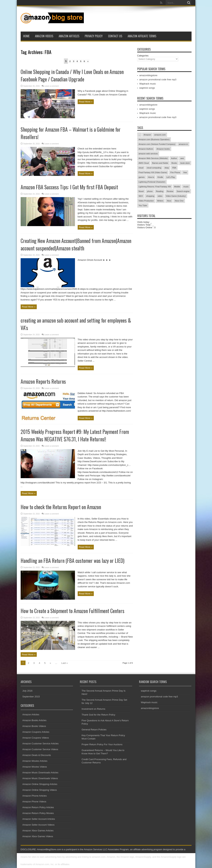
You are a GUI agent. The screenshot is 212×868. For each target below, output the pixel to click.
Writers (160, 201)
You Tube (143, 205)
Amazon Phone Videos (34, 802)
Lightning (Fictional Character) (152, 182)
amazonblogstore (148, 75)
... (139, 135)
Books (174, 163)
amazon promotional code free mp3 (158, 80)
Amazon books (163, 149)
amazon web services (148, 154)
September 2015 (31, 697)
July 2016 (28, 691)
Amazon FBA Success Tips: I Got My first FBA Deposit (69, 187)
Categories (143, 56)
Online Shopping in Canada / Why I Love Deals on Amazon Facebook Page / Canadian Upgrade (72, 75)
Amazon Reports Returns (43, 381)
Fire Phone (175, 172)
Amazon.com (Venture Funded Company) (157, 144)
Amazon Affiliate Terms (142, 36)
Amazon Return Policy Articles (38, 807)
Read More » (86, 102)
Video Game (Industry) (176, 196)
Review (170, 191)
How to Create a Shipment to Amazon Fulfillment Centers (73, 611)
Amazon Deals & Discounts (37, 755)
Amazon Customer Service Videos (40, 749)
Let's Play (171, 177)
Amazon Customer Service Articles (41, 744)
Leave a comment (52, 86)
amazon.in (183, 144)
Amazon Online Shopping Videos (40, 790)
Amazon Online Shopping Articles (40, 784)
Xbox (169, 201)
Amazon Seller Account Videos (39, 825)
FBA (174, 168)
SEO (141, 196)
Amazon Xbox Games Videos (38, 836)
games (142, 177)
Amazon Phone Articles (35, 796)
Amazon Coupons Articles (36, 732)
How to (151, 177)
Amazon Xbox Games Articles (38, 831)
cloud (141, 168)
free (185, 172)
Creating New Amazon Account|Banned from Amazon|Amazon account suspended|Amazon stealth (76, 244)
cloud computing (154, 168)
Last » (65, 663)
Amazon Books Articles (34, 720)
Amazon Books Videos (34, 726)
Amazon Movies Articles (35, 761)
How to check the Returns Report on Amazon (61, 507)
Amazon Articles (69, 36)
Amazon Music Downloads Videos (40, 778)
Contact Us (115, 36)
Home (26, 36)
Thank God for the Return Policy (98, 715)
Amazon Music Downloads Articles (40, 773)
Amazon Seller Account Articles (39, 819)
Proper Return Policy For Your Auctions (102, 744)
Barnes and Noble (160, 163)
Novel (141, 191)
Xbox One (179, 201)
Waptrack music (148, 84)
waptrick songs (147, 88)
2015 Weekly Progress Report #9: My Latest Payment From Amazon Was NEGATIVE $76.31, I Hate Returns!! (75, 435)
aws (182, 158)
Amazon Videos (44, 36)
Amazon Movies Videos (35, 767)
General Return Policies (94, 730)
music (186, 187)
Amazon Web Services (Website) (153, 158)
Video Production (146, 201)
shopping (150, 196)
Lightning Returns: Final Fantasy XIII (155, 187)
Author (174, 158)
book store (185, 163)
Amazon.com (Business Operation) (154, 139)
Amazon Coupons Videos (36, 738)
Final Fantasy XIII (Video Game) (153, 172)
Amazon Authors (146, 149)
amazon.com (160, 135)
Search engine (183, 191)
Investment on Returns (94, 709)
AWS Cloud (144, 163)
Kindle (160, 177)
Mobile (177, 187)
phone (150, 191)
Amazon (147, 135)
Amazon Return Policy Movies (38, 813)
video (160, 196)
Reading (160, 191)
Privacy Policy (94, 36)
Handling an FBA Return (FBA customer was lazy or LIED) (73, 561)
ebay (167, 168)
